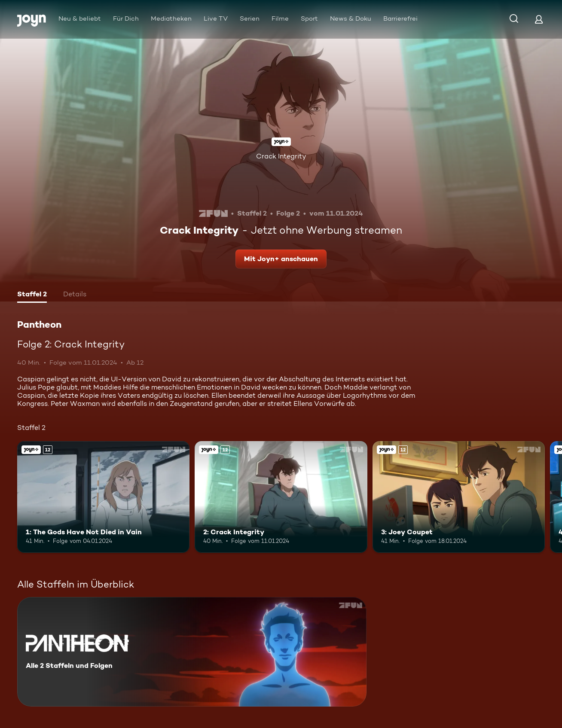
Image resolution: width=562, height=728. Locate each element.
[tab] (32, 295)
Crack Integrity (281, 156)
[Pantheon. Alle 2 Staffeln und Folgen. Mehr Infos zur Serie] (192, 652)
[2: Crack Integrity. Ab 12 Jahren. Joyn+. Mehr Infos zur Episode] (281, 497)
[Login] (539, 19)
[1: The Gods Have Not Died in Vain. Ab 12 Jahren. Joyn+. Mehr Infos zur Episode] (103, 497)
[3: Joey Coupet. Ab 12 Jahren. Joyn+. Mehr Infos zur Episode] (459, 497)
